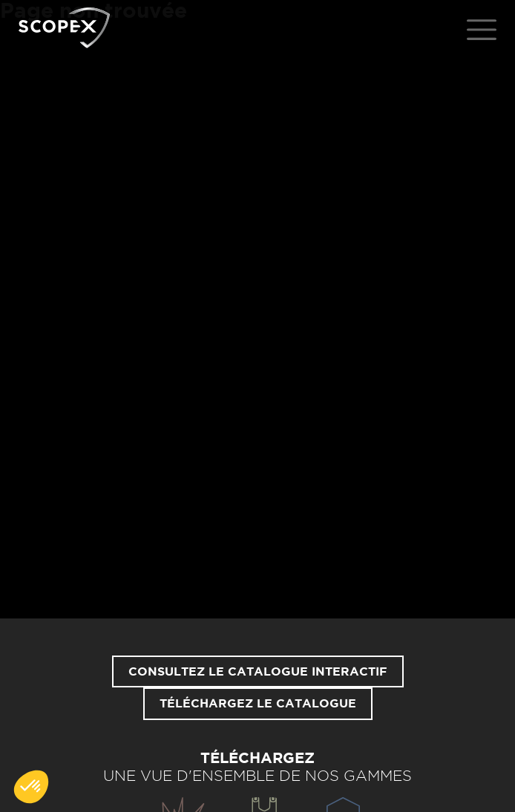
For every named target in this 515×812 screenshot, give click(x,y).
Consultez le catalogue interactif (258, 672)
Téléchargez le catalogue (258, 704)
